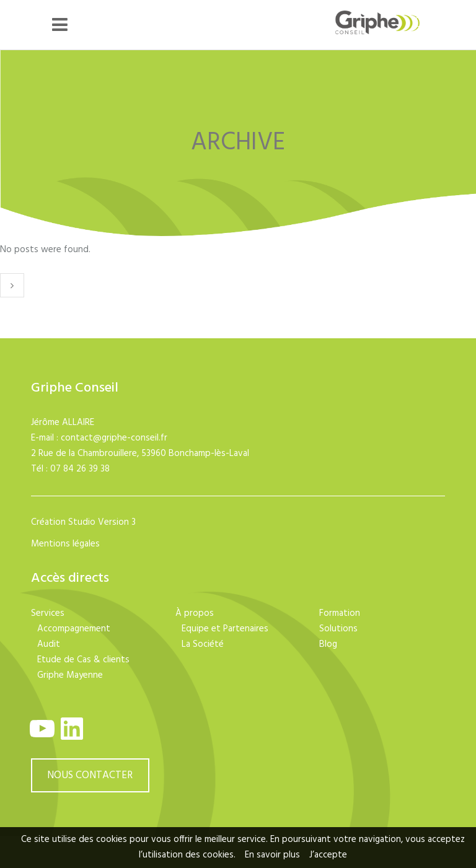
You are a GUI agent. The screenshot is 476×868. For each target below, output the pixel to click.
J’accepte (328, 855)
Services (48, 613)
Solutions (338, 629)
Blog (328, 644)
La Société (203, 644)
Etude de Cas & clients (83, 660)
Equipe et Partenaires (225, 629)
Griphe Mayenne (70, 675)
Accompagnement (74, 629)
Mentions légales (65, 544)
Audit (49, 644)
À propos (195, 613)
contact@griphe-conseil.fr (114, 438)
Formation (340, 613)
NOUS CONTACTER (90, 775)
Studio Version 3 (102, 522)
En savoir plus (272, 855)
